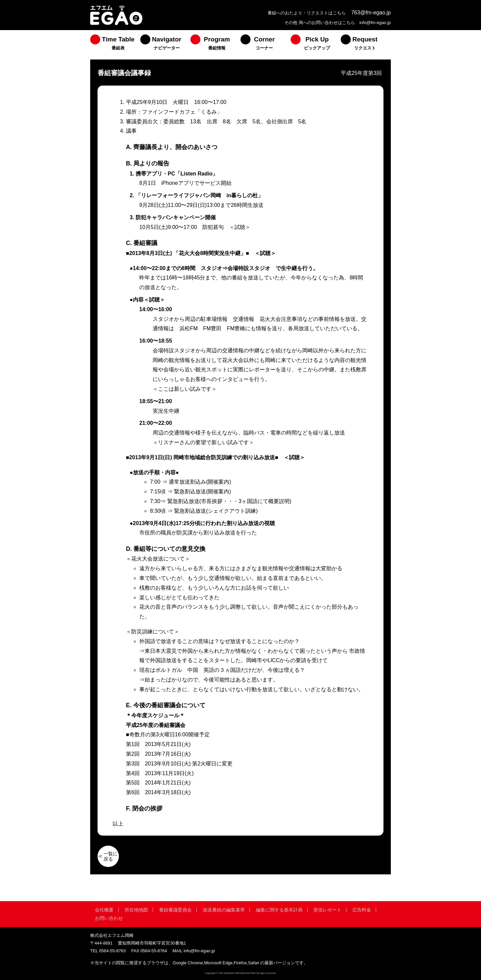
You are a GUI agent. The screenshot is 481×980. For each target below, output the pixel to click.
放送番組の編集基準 (224, 910)
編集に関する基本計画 (279, 910)
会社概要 (104, 910)
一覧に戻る (111, 856)
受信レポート (327, 910)
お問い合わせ (109, 918)
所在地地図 (136, 910)
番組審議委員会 (175, 910)
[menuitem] (115, 45)
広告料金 (362, 910)
